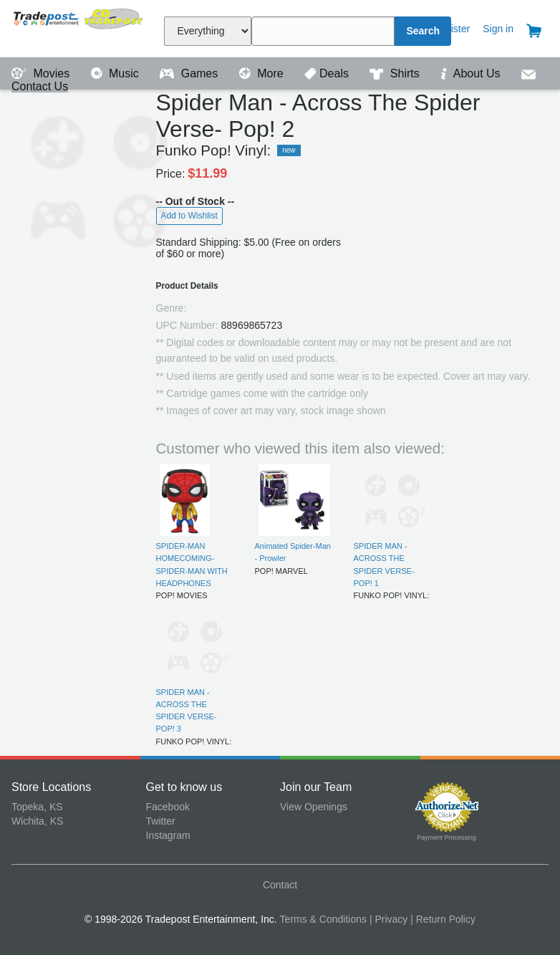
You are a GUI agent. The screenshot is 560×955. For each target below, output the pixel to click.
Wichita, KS (37, 821)
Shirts (396, 73)
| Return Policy (443, 919)
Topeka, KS (37, 807)
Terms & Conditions (323, 919)
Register (451, 29)
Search (423, 31)
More (263, 73)
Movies (42, 73)
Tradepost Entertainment (79, 27)
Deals (328, 73)
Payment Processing (446, 838)
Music (117, 73)
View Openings (314, 807)
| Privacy (388, 919)
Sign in (498, 29)
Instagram (168, 835)
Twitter (161, 821)
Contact (280, 885)
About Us (472, 73)
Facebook (168, 807)
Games (190, 73)
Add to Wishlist (189, 216)
